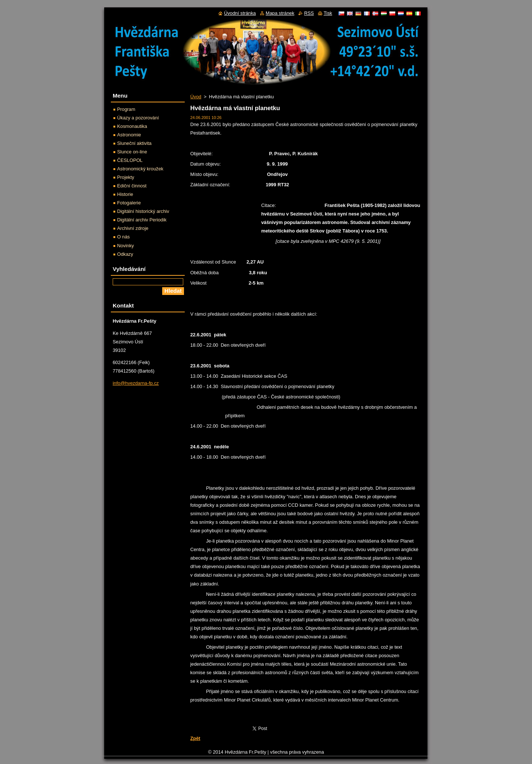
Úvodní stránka (240, 13)
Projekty (126, 177)
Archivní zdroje (133, 228)
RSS (309, 13)
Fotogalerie (129, 203)
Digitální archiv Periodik (142, 220)
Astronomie (129, 135)
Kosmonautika (132, 126)
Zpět (195, 738)
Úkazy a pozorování (138, 118)
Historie (125, 194)
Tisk (328, 13)
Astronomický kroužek (140, 169)
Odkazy (125, 254)
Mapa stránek (280, 13)
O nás (123, 237)
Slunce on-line (132, 152)
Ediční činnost (132, 186)
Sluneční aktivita (134, 143)
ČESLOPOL (130, 160)
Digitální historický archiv (143, 211)
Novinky (126, 246)
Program (126, 109)
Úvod (196, 97)
